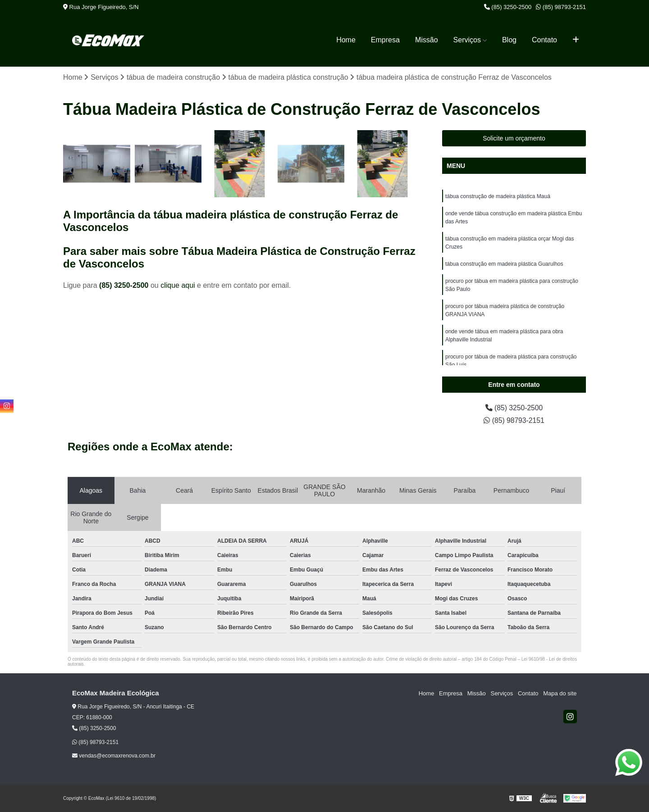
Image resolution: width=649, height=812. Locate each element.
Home (346, 40)
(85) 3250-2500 (508, 7)
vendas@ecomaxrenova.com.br (114, 756)
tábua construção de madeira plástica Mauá (498, 197)
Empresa (385, 40)
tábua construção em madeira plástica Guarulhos (504, 264)
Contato (544, 40)
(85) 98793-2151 (561, 7)
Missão (427, 40)
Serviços (467, 40)
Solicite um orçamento (514, 139)
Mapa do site (560, 694)
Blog (509, 40)
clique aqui (178, 285)
